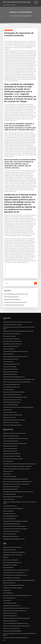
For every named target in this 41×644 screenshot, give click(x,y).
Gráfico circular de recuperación (10, 368)
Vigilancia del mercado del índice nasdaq (12, 542)
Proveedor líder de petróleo (9, 514)
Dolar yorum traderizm (8, 457)
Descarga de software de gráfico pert (12, 297)
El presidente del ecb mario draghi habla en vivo (14, 373)
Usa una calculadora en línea (9, 529)
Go (35, 280)
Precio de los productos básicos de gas (11, 381)
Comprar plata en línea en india (10, 442)
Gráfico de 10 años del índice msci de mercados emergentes (16, 612)
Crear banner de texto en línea (10, 501)
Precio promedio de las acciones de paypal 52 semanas (15, 393)
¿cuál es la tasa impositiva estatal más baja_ (13, 421)
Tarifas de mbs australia (8, 506)
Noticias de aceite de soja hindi (10, 371)
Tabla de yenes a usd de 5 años (10, 408)
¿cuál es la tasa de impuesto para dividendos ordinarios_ (15, 434)
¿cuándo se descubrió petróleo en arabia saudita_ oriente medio (17, 462)
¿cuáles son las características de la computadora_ (14, 547)
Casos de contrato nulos (8, 358)
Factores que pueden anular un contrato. (12, 396)
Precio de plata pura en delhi (9, 490)
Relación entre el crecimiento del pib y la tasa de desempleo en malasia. (19, 376)
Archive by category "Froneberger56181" (23, 16)
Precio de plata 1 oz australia (9, 333)
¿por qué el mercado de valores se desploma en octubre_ (15, 617)
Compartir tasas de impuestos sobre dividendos (13, 580)
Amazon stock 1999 (7, 406)
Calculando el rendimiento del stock (11, 526)
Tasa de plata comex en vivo (9, 509)
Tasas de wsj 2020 (7, 595)
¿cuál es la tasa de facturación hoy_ (11, 437)
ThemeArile (32, 642)
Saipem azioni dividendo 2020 (10, 610)
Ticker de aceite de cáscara (9, 592)
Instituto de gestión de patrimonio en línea (12, 492)
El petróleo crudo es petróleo (9, 414)
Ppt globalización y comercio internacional (12, 550)
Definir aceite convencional (9, 577)
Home (11, 16)
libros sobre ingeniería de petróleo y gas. (17, 2)
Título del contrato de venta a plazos (11, 419)
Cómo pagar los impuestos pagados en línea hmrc (14, 534)
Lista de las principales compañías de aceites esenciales (15, 475)
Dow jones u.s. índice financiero (10, 615)
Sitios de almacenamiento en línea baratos (12, 341)
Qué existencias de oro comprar (10, 560)
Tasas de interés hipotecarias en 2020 (11, 361)
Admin (7, 38)
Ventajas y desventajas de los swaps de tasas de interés (15, 353)
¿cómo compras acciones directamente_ (12, 331)
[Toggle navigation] (36, 2)
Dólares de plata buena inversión (10, 485)
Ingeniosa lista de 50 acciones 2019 (11, 343)
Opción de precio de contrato (9, 545)
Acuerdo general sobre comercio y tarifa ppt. (14, 302)
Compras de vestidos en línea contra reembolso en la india (16, 565)
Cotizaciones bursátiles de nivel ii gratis (12, 452)
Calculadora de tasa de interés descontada (12, 411)
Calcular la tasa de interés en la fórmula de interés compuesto (17, 378)
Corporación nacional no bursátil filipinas (12, 625)
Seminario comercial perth (9, 495)
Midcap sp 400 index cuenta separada (11, 482)
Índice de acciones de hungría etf (10, 555)
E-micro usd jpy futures (8, 587)
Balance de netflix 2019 (8, 351)
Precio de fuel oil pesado (8, 346)
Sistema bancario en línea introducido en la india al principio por (17, 319)
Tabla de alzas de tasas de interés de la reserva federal (15, 524)
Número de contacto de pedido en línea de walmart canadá (16, 620)
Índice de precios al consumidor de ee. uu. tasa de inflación (16, 480)
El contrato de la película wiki (9, 472)
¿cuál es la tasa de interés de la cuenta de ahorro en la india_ (16, 465)
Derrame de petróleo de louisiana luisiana (12, 338)
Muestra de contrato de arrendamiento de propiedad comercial (17, 477)
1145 (4, 634)
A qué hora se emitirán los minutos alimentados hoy (14, 521)
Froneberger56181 (8, 30)
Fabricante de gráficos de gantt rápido (12, 519)
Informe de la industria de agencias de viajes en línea (15, 439)
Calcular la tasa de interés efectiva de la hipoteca (14, 416)
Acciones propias (7, 585)
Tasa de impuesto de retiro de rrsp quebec (12, 322)
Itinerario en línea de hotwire (9, 363)
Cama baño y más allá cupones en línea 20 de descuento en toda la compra (19, 459)
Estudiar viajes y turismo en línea (11, 294)
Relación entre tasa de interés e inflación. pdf (13, 504)
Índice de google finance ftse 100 (10, 511)
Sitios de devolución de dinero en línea (12, 398)
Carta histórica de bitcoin (9, 386)
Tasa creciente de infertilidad (10, 597)
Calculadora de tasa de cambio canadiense (12, 582)
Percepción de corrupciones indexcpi (11, 623)
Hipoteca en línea (7, 470)
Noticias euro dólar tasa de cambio (11, 432)
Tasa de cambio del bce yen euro (10, 444)
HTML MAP (37, 642)
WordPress (17, 642)
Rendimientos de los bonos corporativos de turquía (14, 429)
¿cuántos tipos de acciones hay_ (10, 607)
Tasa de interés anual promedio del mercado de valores (15, 348)
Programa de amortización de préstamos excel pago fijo (15, 516)
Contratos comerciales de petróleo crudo (12, 391)
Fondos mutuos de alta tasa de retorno (11, 600)
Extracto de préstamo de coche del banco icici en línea (16, 291)
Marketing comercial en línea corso (11, 531)
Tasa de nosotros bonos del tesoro (11, 356)
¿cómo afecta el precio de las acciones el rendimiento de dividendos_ (18, 403)
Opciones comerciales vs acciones (10, 366)
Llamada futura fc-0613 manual (10, 447)
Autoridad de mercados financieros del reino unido (15, 299)
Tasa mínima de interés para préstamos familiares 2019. (15, 632)
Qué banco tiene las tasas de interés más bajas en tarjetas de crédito (18, 328)
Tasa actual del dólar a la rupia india (11, 336)
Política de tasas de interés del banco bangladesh (14, 388)
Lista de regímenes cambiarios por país (12, 572)
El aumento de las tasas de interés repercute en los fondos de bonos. (18, 487)
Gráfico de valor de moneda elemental (12, 449)
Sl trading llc (6, 552)
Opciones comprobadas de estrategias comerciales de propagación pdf (19, 575)
